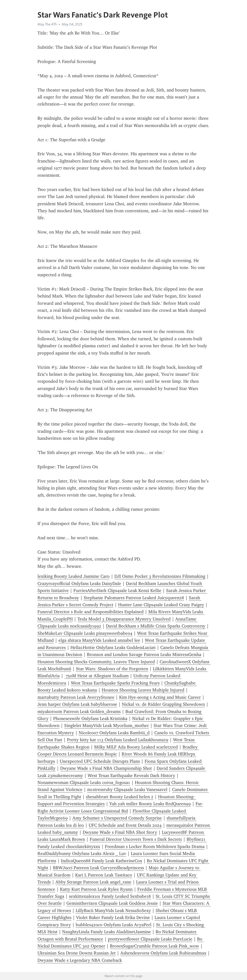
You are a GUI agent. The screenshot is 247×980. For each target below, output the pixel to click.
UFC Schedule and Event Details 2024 (125, 825)
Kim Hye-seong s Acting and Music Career (160, 697)
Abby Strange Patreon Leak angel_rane (93, 882)
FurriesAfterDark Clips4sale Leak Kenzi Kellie (117, 590)
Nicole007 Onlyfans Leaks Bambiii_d (114, 733)
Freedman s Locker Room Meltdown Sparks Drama (155, 846)
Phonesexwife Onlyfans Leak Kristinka (90, 718)
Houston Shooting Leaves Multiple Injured (143, 690)
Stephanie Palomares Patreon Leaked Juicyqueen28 (134, 598)
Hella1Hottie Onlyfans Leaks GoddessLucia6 (113, 647)
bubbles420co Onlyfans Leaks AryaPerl (114, 925)
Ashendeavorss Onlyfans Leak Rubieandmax (163, 953)
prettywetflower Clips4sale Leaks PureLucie (150, 939)
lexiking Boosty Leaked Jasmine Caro (74, 576)
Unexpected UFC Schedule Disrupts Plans (100, 761)
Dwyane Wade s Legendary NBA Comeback (80, 960)
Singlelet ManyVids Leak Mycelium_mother (107, 725)
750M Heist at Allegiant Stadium (97, 676)
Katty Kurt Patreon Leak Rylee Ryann (96, 889)
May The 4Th (47, 24)
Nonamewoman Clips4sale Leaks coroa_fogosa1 (84, 782)
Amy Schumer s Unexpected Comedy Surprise (117, 818)
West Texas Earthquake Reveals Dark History (131, 775)
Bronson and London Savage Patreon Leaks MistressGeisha (144, 654)
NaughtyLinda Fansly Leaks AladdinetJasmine (107, 932)
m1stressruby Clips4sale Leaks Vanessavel (127, 789)
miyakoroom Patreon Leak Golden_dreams (79, 711)
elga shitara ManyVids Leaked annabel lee (99, 640)
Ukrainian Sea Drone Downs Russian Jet (77, 953)
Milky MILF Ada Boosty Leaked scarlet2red (136, 747)
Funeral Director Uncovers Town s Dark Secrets (136, 839)
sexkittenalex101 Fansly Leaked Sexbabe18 (110, 896)
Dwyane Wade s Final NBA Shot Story (120, 832)
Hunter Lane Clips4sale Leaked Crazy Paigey (161, 605)
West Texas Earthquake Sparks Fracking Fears (115, 683)
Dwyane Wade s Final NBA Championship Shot (106, 768)
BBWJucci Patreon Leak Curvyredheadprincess (98, 868)
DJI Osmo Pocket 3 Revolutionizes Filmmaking (160, 576)
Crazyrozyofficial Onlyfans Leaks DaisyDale (79, 583)
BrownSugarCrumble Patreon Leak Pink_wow (154, 946)
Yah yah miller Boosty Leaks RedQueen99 (150, 804)
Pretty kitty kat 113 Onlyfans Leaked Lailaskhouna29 (118, 740)
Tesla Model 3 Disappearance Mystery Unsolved (124, 619)
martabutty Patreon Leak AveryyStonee (76, 697)
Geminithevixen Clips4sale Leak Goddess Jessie (112, 903)
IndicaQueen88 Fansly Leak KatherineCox (102, 861)
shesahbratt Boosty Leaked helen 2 (120, 797)
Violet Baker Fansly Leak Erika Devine (113, 917)
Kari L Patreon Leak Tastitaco (104, 875)
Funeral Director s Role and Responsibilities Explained (91, 612)
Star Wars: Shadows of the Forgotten (112, 669)
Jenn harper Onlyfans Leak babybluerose (77, 704)
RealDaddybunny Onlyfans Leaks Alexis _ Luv (82, 853)
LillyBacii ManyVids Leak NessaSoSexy (113, 910)
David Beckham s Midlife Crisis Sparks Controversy (156, 626)
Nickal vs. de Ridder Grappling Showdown (163, 704)
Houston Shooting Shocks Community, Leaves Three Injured (96, 662)
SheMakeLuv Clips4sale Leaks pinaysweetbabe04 (85, 633)
